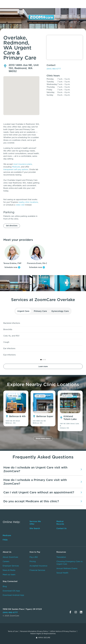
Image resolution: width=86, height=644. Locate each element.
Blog (5, 586)
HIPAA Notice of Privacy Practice (63, 631)
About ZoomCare (10, 557)
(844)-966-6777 (10, 612)
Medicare (16, 167)
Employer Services (11, 566)
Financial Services (37, 570)
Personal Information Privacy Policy (34, 631)
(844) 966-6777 (54, 69)
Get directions (12, 226)
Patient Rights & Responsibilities (43, 634)
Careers (6, 561)
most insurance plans (23, 164)
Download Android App (13, 595)
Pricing (33, 561)
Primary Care (40, 311)
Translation (61, 557)
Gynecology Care (60, 311)
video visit (20, 205)
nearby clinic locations (28, 202)
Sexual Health (62, 573)
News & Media (9, 570)
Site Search (35, 528)
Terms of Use (13, 631)
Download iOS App (11, 591)
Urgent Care (23, 311)
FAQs (5, 540)
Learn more (43, 366)
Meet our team (9, 575)
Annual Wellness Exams (67, 568)
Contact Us (61, 528)
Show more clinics (43, 439)
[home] (13, 3)
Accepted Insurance (38, 566)
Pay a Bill (34, 557)
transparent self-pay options (16, 169)
